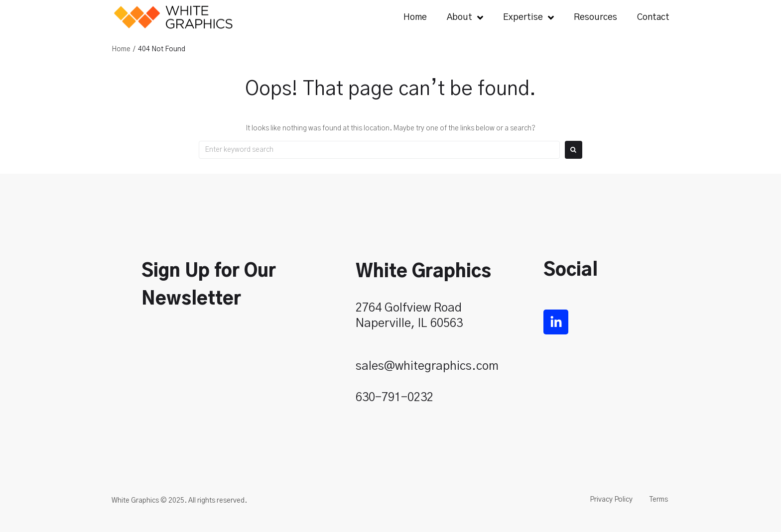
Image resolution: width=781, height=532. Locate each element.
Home (121, 49)
